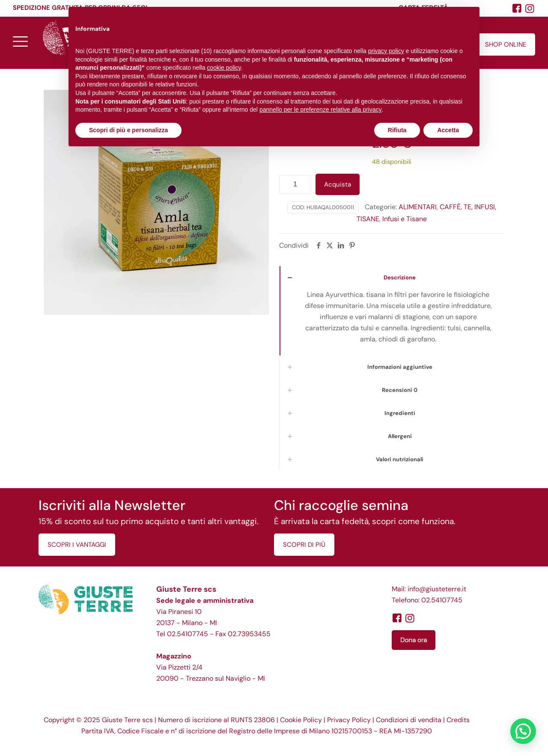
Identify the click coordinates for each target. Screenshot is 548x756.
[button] (523, 731)
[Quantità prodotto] (295, 184)
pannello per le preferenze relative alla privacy (321, 110)
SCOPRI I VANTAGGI (77, 545)
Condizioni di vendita (409, 720)
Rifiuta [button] (397, 130)
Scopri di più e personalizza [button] (128, 130)
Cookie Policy (301, 720)
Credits (458, 720)
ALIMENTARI (418, 207)
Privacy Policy (349, 720)
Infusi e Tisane (405, 219)
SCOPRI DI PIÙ (304, 545)
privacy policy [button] (386, 51)
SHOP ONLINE (506, 44)
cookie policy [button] (224, 68)
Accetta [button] (448, 130)
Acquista (338, 184)
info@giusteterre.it (437, 589)
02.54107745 (188, 634)
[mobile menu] (20, 41)
